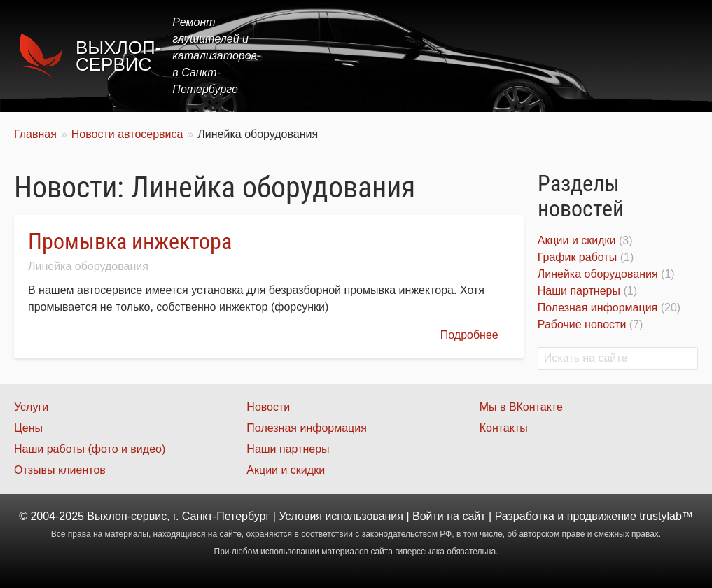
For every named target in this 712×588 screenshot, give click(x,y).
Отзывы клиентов (60, 470)
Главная (322, 56)
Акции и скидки (577, 240)
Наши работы (574, 56)
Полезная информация (598, 308)
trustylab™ (666, 516)
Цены (442, 56)
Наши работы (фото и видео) (90, 449)
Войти (428, 516)
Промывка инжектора (130, 241)
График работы (577, 257)
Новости (268, 407)
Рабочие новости (582, 324)
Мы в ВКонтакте (521, 407)
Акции (497, 56)
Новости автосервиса (127, 134)
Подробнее (469, 335)
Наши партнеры (579, 291)
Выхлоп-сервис (118, 56)
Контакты (661, 56)
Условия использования (341, 516)
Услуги (385, 56)
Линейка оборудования (88, 266)
